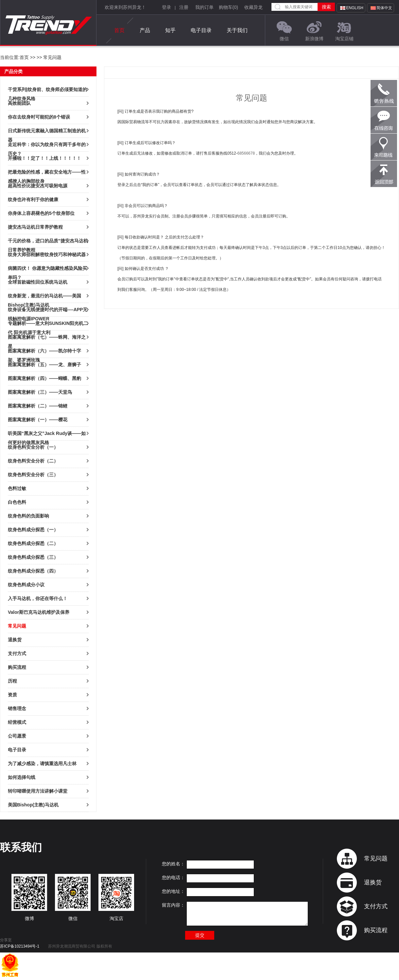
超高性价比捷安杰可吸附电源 (38, 186)
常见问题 (17, 626)
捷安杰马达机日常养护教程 (35, 227)
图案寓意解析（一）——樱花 (38, 420)
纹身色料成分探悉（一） (33, 530)
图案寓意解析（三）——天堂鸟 (40, 392)
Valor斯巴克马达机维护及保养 (39, 612)
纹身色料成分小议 (26, 585)
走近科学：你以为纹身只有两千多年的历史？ (47, 145)
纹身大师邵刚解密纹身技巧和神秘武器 (47, 254)
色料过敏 (17, 488)
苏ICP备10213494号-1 (20, 946)
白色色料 (17, 502)
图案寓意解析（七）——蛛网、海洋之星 (47, 338)
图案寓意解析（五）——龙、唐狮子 (44, 365)
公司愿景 (17, 736)
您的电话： (173, 877)
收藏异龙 (253, 7)
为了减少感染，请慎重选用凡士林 (42, 763)
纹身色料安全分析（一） (33, 447)
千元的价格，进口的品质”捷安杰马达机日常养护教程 (48, 242)
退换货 (15, 640)
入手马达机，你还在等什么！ (38, 598)
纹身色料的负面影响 (28, 516)
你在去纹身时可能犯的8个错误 (39, 117)
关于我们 (237, 30)
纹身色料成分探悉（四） (33, 571)
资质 (12, 695)
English (355, 8)
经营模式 (17, 722)
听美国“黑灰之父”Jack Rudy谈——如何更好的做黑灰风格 (47, 434)
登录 (166, 7)
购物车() (228, 7)
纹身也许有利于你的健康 (33, 199)
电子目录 (201, 30)
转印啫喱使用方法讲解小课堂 (38, 791)
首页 (119, 30)
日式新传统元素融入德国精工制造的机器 (47, 132)
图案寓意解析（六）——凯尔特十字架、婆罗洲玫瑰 (44, 352)
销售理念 (17, 708)
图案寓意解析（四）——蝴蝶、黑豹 (44, 378)
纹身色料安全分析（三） (33, 475)
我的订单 (204, 7)
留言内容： (173, 905)
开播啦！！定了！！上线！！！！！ (44, 158)
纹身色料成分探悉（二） (33, 543)
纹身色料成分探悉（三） (33, 557)
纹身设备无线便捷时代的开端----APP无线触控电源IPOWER (48, 311)
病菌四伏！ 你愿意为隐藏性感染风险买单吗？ (47, 269)
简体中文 (384, 8)
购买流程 (17, 667)
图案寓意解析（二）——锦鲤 (38, 406)
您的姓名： (173, 864)
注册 (184, 7)
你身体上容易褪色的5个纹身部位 (41, 213)
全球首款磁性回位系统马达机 (38, 282)
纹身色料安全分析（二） (33, 461)
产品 (145, 30)
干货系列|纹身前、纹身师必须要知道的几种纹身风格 (47, 90)
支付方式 (17, 653)
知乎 (170, 30)
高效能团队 (19, 103)
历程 (12, 681)
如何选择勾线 (22, 777)
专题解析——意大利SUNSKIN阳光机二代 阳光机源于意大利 (48, 324)
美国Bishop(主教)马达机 (33, 805)
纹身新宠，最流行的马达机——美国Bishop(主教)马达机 (44, 297)
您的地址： (173, 891)
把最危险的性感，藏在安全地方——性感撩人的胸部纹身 (47, 173)
